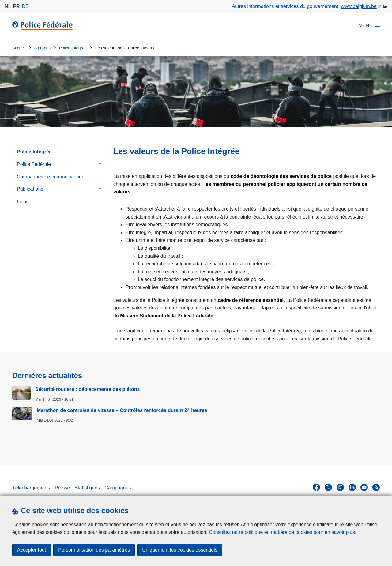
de (25, 6)
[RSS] (376, 487)
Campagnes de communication (51, 177)
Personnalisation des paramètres (94, 550)
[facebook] (316, 487)
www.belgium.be (359, 6)
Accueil (19, 48)
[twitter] (328, 487)
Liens (23, 202)
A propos (42, 48)
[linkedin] (352, 487)
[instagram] (340, 487)
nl (8, 6)
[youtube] (364, 487)
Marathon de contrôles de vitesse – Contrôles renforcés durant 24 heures (122, 410)
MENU (369, 26)
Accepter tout (32, 550)
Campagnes (118, 488)
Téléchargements (31, 488)
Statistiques (87, 488)
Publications (30, 189)
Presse (62, 488)
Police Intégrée (73, 48)
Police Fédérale (34, 164)
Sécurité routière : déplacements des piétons (87, 389)
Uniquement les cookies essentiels (180, 550)
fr (16, 6)
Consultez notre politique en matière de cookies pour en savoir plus (282, 532)
